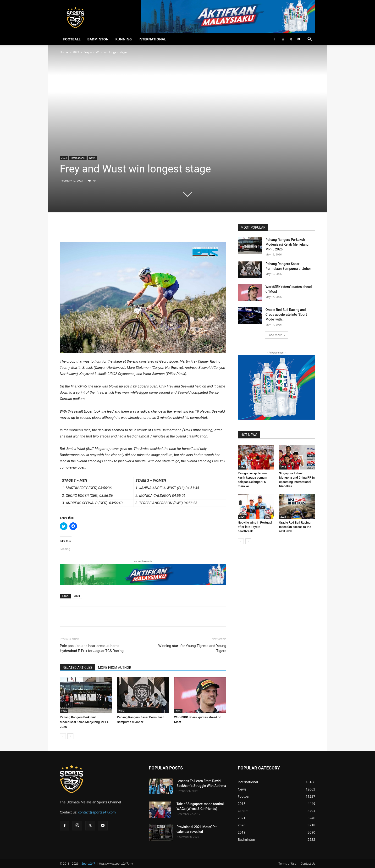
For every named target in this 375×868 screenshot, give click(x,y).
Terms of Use (287, 864)
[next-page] (70, 736)
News (92, 158)
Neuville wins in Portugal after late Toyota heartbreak (255, 527)
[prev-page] (63, 736)
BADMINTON (98, 39)
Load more (277, 335)
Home (64, 52)
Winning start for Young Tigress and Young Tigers (192, 648)
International (78, 158)
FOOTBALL (72, 39)
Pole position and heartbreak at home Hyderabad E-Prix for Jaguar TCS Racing (92, 648)
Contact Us (308, 864)
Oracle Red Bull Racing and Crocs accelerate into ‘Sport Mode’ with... (286, 315)
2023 (76, 52)
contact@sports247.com (97, 812)
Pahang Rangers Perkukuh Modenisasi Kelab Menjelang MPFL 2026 (84, 722)
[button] (309, 40)
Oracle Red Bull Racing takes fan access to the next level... (295, 527)
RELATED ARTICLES (77, 668)
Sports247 (88, 864)
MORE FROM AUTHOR (115, 668)
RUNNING (124, 39)
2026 (64, 711)
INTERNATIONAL (152, 39)
